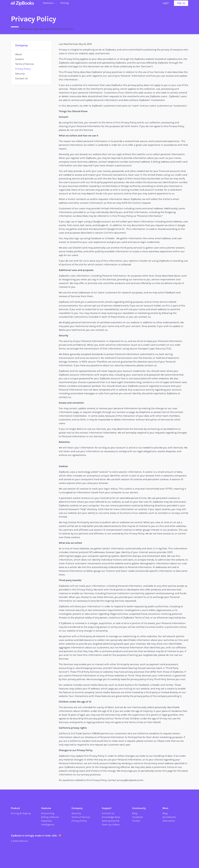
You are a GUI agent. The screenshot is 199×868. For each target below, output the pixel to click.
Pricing (65, 6)
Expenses (46, 821)
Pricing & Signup (21, 813)
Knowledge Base (111, 817)
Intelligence (48, 824)
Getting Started (111, 821)
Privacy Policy (23, 69)
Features (49, 6)
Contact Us (21, 78)
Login (166, 6)
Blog (135, 813)
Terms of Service (24, 64)
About (19, 54)
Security (20, 74)
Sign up (181, 6)
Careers (20, 59)
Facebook (138, 817)
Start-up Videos (111, 824)
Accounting (48, 813)
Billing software (50, 817)
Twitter (136, 821)
